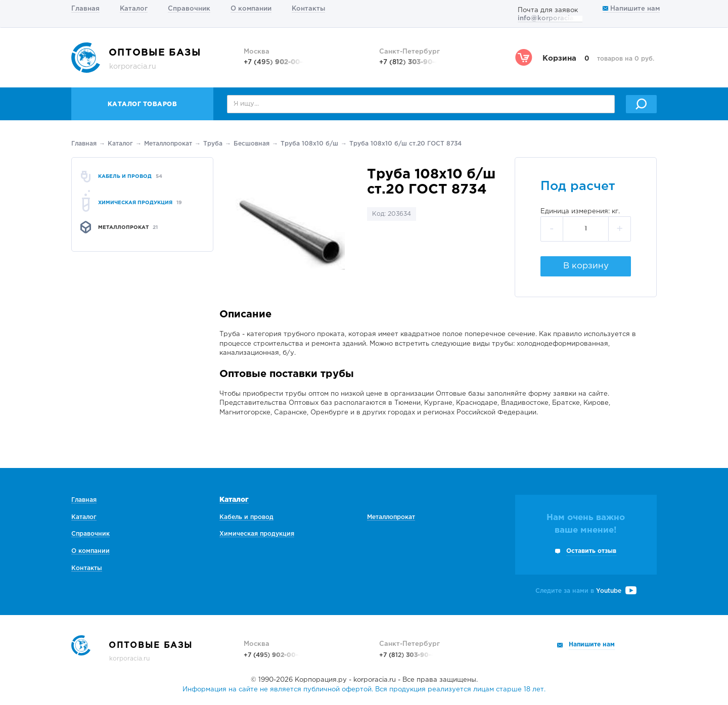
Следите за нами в (586, 591)
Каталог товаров (143, 104)
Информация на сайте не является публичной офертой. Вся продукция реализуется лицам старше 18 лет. (364, 690)
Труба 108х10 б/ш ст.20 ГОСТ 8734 (405, 144)
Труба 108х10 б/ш (309, 144)
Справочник (189, 9)
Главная (85, 9)
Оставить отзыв (591, 551)
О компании (251, 9)
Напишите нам (631, 9)
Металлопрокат (168, 144)
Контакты (308, 9)
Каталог (134, 9)
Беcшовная (252, 144)
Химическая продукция (257, 534)
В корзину (586, 266)
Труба (213, 144)
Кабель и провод (246, 517)
